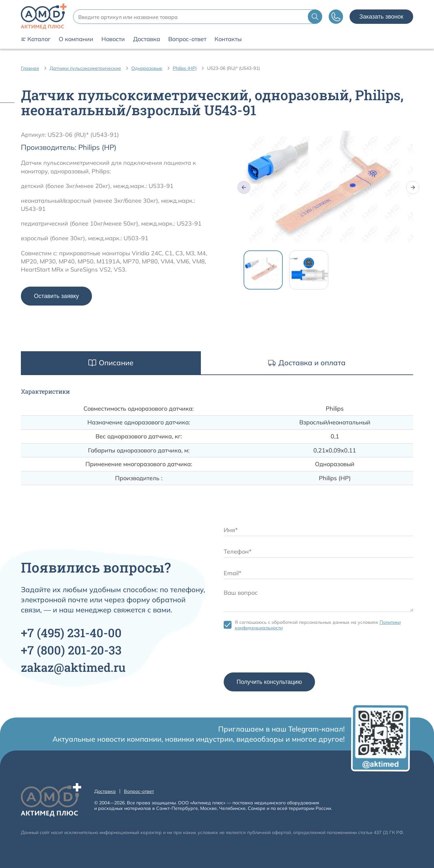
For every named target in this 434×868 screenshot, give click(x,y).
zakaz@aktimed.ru (73, 667)
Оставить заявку (56, 296)
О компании (76, 39)
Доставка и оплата (307, 363)
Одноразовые (147, 68)
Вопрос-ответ (187, 39)
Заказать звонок (381, 17)
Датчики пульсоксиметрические (85, 68)
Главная (30, 68)
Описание (111, 363)
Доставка (147, 39)
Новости (113, 39)
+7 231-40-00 (71, 633)
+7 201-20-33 (71, 650)
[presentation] (273, 653)
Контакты (228, 39)
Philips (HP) (185, 68)
